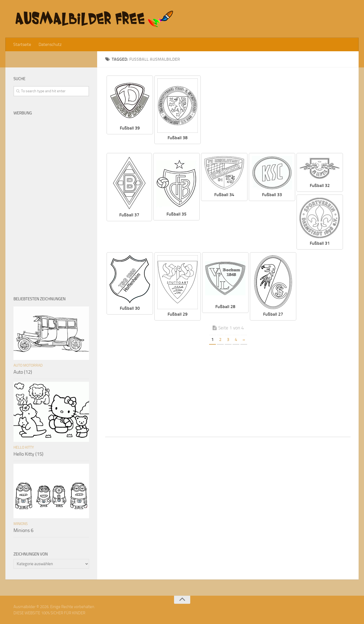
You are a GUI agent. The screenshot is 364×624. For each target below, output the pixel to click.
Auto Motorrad (28, 365)
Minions (21, 524)
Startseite (22, 44)
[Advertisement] (280, 113)
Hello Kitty (24, 447)
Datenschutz (50, 44)
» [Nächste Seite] (244, 340)
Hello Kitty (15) (28, 454)
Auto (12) (23, 372)
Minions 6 (23, 530)
